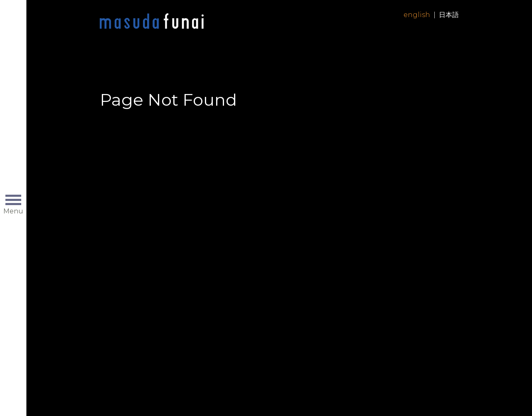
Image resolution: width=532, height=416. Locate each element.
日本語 (449, 15)
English (417, 15)
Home (152, 22)
